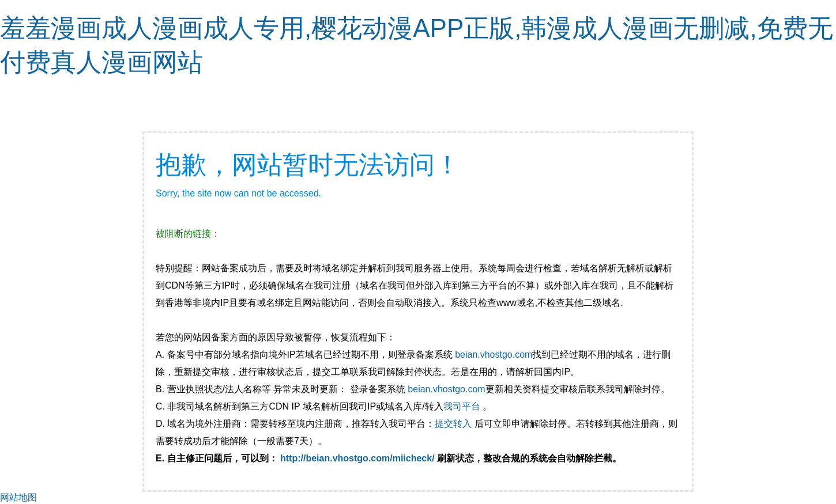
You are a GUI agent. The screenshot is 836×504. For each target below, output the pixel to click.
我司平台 (463, 406)
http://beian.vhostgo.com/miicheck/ (357, 458)
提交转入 (453, 424)
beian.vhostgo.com (494, 355)
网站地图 (18, 497)
